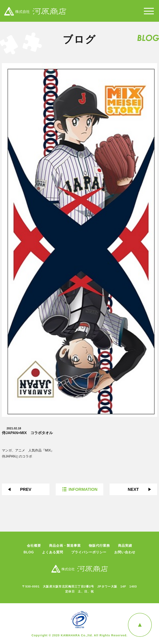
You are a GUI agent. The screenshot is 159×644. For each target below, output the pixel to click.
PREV (26, 489)
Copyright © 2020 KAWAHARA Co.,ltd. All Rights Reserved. (79, 635)
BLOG (29, 552)
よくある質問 (53, 552)
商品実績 (125, 546)
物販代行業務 (99, 546)
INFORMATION (83, 489)
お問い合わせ (125, 552)
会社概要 (34, 546)
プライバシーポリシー (89, 552)
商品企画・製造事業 (65, 546)
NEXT (133, 489)
